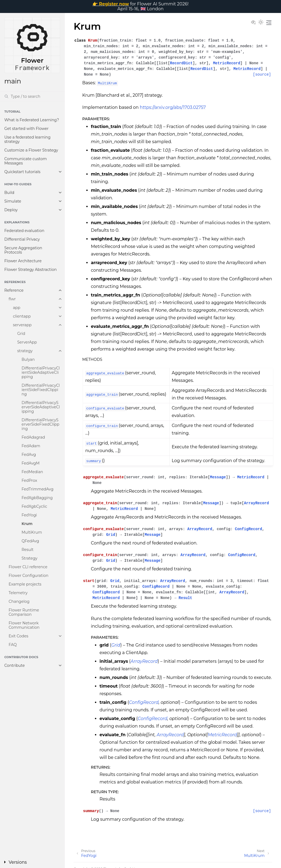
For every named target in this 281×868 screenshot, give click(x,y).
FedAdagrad (33, 437)
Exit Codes (18, 636)
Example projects (25, 584)
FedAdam (31, 446)
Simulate (13, 201)
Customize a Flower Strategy (31, 150)
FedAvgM (31, 463)
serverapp (22, 325)
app (17, 308)
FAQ (13, 645)
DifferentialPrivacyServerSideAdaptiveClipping (41, 407)
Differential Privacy (22, 239)
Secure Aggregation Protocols (23, 250)
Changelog (19, 601)
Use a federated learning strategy (27, 139)
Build (9, 193)
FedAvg (29, 455)
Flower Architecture (23, 261)
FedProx (29, 480)
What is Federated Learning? (32, 120)
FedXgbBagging (37, 498)
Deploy (11, 210)
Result (28, 550)
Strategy (30, 558)
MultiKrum (32, 532)
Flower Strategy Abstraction (30, 270)
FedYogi (29, 515)
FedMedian (32, 472)
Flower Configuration (28, 576)
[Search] (32, 96)
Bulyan (28, 359)
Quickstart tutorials (22, 172)
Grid (21, 334)
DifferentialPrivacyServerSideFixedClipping (40, 424)
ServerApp (27, 342)
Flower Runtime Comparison (24, 612)
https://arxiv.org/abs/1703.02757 (173, 107)
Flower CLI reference (28, 567)
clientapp (22, 316)
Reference (14, 290)
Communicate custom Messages (26, 161)
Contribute (15, 665)
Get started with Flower (26, 129)
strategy (25, 351)
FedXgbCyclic (34, 506)
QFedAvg (30, 541)
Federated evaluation (24, 231)
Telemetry (18, 593)
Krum (27, 524)
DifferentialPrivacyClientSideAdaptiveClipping (41, 372)
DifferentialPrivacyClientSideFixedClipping (41, 390)
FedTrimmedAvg (37, 489)
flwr (12, 299)
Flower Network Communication (24, 625)
